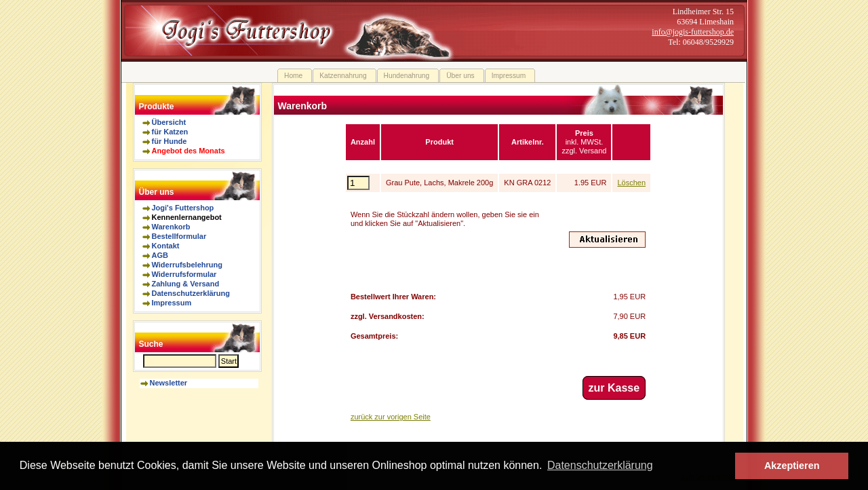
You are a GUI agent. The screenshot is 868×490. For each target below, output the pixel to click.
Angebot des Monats (189, 151)
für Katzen (170, 132)
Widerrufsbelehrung (187, 265)
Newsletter (169, 383)
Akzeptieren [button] (792, 466)
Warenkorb (171, 227)
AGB (160, 255)
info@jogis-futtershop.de (693, 32)
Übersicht (169, 122)
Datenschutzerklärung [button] (600, 465)
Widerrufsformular (184, 274)
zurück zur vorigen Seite (391, 417)
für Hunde (170, 141)
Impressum (172, 303)
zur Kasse (614, 388)
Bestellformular (179, 236)
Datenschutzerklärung (191, 293)
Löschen (631, 183)
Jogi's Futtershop (183, 208)
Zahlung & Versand (186, 284)
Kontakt (166, 246)
